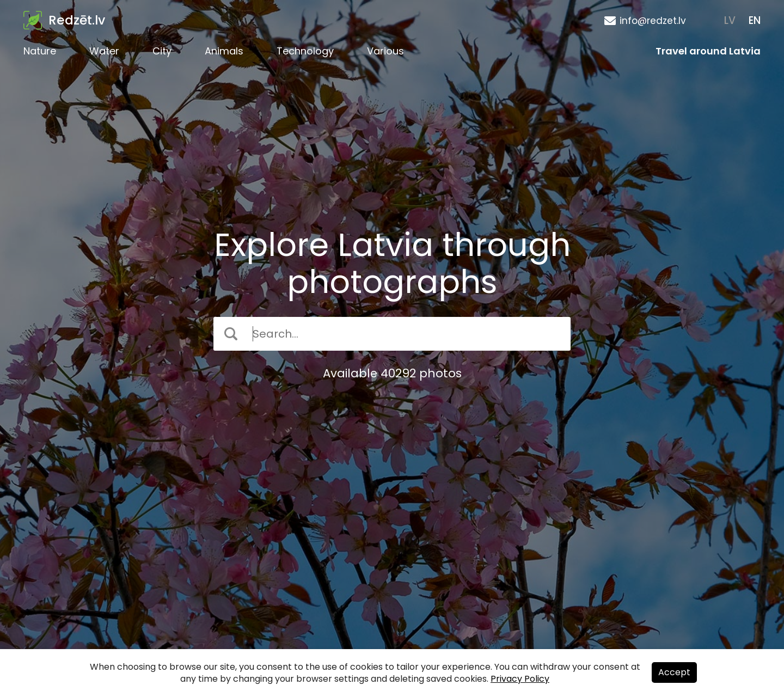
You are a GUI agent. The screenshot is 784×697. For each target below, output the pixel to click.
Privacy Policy (520, 679)
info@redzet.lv (653, 21)
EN (755, 20)
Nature (40, 51)
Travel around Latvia (708, 51)
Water (104, 51)
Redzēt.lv (77, 20)
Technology (305, 51)
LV (730, 20)
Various (385, 51)
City (162, 51)
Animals (224, 51)
